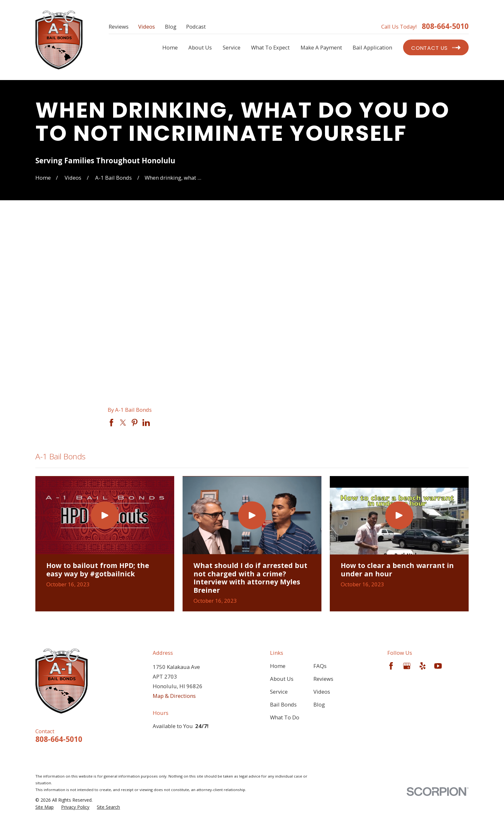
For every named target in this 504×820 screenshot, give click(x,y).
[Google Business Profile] (407, 666)
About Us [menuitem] (200, 47)
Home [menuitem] (170, 47)
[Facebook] (391, 666)
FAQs (320, 666)
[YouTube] (438, 666)
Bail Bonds (283, 704)
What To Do (285, 717)
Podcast (196, 27)
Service (279, 692)
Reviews (119, 27)
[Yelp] (423, 666)
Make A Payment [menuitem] (321, 47)
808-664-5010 (445, 26)
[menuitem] (45, 807)
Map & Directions (174, 696)
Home (278, 666)
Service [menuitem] (232, 47)
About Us (282, 679)
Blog (171, 27)
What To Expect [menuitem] (270, 47)
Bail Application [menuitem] (372, 47)
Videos (147, 27)
